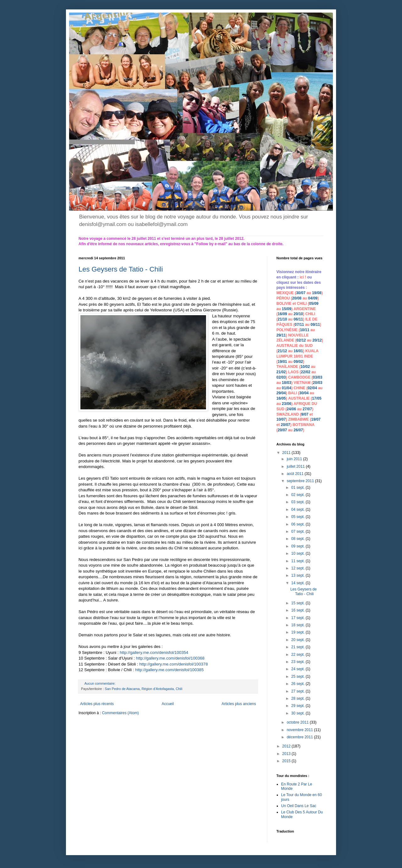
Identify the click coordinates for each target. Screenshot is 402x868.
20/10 (298, 314)
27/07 (307, 409)
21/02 (281, 372)
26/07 (298, 430)
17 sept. (298, 618)
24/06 (291, 409)
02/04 (312, 388)
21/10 (282, 319)
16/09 (282, 314)
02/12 (301, 340)
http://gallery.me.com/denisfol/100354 (154, 652)
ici (302, 277)
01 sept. (298, 488)
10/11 (305, 330)
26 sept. (298, 684)
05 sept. (298, 517)
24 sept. (298, 669)
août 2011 (296, 474)
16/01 (298, 351)
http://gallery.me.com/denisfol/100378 (174, 664)
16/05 (281, 398)
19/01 (282, 362)
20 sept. (298, 640)
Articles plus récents (97, 704)
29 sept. (298, 706)
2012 (287, 746)
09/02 (298, 362)
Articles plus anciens (239, 704)
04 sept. (298, 509)
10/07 (281, 419)
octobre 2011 (298, 722)
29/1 (280, 335)
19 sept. (298, 632)
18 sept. (298, 625)
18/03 (286, 383)
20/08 (297, 298)
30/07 (301, 293)
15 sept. (298, 603)
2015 (287, 761)
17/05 (317, 398)
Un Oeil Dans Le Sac (299, 806)
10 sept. (298, 553)
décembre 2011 (300, 737)
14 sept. (298, 583)
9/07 (305, 414)
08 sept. (298, 539)
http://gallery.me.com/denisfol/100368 (170, 658)
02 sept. (298, 495)
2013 (287, 754)
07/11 (299, 325)
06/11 (298, 319)
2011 (287, 453)
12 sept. (298, 568)
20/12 (317, 340)
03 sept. (298, 502)
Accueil (168, 704)
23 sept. (298, 662)
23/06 (286, 404)
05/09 (314, 304)
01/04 (286, 388)
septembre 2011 (301, 481)
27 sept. (298, 691)
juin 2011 (295, 459)
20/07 (285, 425)
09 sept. (298, 546)
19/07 (316, 419)
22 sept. (298, 655)
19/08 (317, 293)
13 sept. (298, 575)
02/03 (281, 377)
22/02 (306, 372)
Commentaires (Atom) (120, 713)
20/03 (318, 383)
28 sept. (298, 698)
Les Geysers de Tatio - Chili (121, 269)
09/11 (315, 325)
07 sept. (298, 531)
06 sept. (298, 524)
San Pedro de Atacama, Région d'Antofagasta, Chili (144, 689)
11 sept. (298, 561)
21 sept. (298, 647)
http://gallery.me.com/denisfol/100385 (169, 670)
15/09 (286, 309)
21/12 (282, 351)
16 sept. (298, 610)
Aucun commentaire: (100, 683)
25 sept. (298, 677)
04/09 (313, 298)
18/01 (298, 356)
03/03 (318, 377)
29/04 (281, 393)
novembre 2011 (300, 730)
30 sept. (298, 713)
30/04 (304, 393)
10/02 (305, 367)
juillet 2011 (296, 466)
